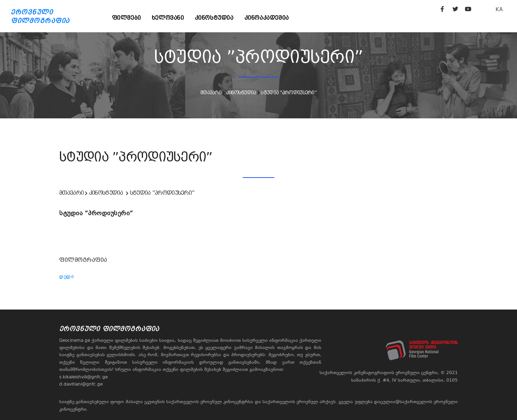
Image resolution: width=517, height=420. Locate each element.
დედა (67, 276)
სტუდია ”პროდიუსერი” (289, 93)
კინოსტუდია (214, 18)
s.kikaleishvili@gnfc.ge (83, 377)
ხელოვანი (168, 18)
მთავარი (211, 93)
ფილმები (127, 18)
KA (499, 9)
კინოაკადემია (267, 18)
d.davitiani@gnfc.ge (81, 384)
